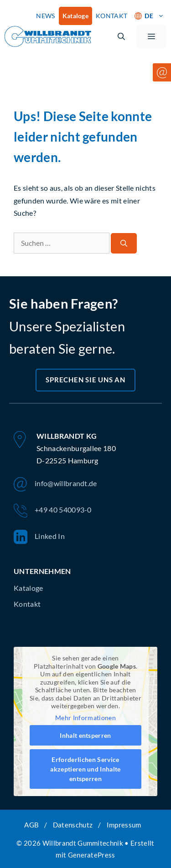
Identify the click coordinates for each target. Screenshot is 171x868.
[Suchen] (124, 243)
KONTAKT (111, 16)
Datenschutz (73, 825)
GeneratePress (92, 855)
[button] (121, 36)
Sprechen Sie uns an (85, 380)
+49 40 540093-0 (53, 511)
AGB (31, 825)
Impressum (124, 825)
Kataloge (76, 16)
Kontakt (27, 604)
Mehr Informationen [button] (85, 717)
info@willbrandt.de (55, 484)
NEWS (45, 16)
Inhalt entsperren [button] (85, 735)
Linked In (39, 537)
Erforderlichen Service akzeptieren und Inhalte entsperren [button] (85, 769)
